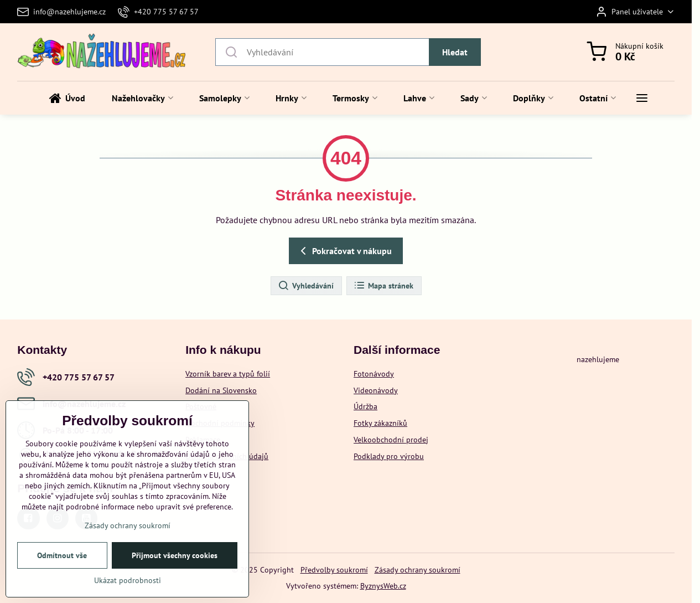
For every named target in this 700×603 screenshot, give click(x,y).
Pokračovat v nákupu (344, 251)
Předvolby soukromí (334, 570)
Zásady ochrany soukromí (418, 570)
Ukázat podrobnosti (128, 585)
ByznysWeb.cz (383, 586)
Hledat (455, 52)
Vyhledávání (306, 286)
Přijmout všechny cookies (175, 560)
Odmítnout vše (62, 560)
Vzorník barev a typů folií (228, 374)
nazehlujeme (598, 359)
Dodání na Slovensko (221, 390)
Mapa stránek (383, 286)
